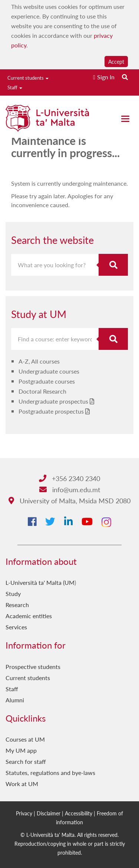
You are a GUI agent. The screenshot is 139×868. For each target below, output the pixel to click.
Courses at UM (25, 739)
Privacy (24, 813)
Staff (15, 87)
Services (16, 627)
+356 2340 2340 (69, 478)
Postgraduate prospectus (51, 411)
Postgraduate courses (47, 381)
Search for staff (26, 761)
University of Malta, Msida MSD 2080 (69, 501)
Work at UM (22, 784)
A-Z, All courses (39, 361)
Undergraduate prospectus (53, 401)
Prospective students (33, 667)
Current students (28, 78)
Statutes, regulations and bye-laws (50, 773)
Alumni (15, 700)
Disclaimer (49, 813)
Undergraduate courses (49, 371)
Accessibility (79, 813)
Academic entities (29, 616)
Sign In (106, 77)
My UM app (21, 750)
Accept (116, 62)
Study (13, 594)
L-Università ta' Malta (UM (40, 582)
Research (17, 605)
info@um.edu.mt (70, 489)
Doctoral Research (42, 391)
